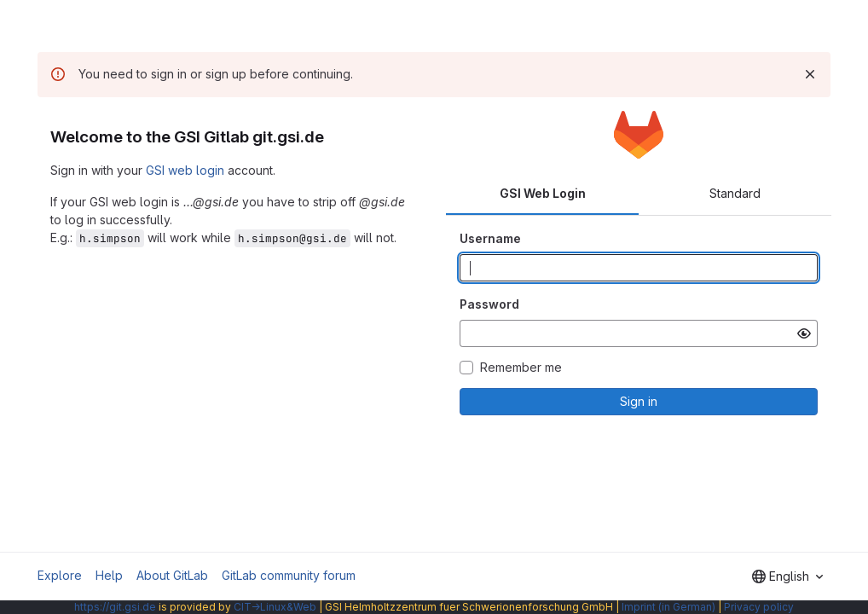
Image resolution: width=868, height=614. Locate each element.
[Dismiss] (810, 74)
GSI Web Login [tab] (543, 193)
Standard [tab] (735, 193)
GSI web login (185, 170)
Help (109, 575)
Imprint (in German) (668, 607)
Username (490, 238)
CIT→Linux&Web (275, 607)
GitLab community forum (289, 575)
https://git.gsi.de (115, 607)
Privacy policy (759, 607)
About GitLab (172, 575)
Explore (60, 575)
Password (489, 304)
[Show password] (804, 333)
